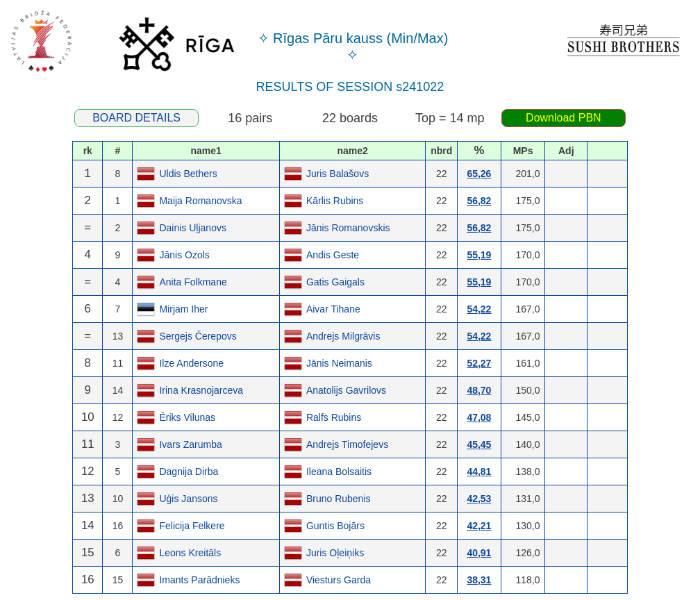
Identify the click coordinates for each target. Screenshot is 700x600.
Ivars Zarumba (190, 444)
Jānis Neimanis (339, 363)
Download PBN (564, 118)
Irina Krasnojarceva (201, 390)
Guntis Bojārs (335, 526)
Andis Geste (333, 255)
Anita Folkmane (193, 282)
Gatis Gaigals (335, 282)
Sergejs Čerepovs (198, 336)
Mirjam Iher (183, 309)
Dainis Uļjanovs (192, 228)
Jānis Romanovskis (348, 228)
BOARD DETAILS (136, 118)
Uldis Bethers (188, 174)
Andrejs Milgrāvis (343, 336)
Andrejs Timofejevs (347, 444)
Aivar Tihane (333, 309)
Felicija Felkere (192, 526)
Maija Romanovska (200, 201)
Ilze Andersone (191, 363)
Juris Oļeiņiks (335, 553)
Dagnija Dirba (189, 472)
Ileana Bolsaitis (339, 472)
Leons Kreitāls (190, 553)
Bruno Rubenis (339, 499)
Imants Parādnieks (199, 580)
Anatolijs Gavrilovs (346, 390)
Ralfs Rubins (334, 417)
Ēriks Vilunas (187, 417)
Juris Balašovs (337, 174)
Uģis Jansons (188, 499)
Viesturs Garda (339, 580)
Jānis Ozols (184, 255)
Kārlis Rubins (335, 201)
